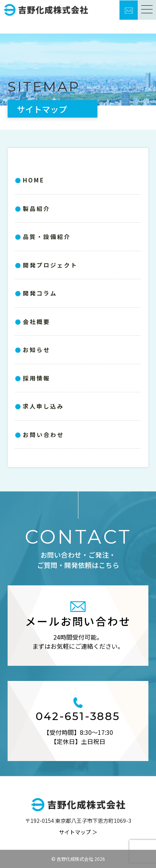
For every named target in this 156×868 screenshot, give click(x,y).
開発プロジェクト (50, 265)
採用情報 (37, 378)
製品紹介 (37, 208)
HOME (34, 180)
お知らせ (37, 350)
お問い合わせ (43, 435)
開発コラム (40, 293)
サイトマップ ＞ (78, 832)
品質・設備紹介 (47, 237)
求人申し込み (43, 406)
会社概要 (37, 322)
